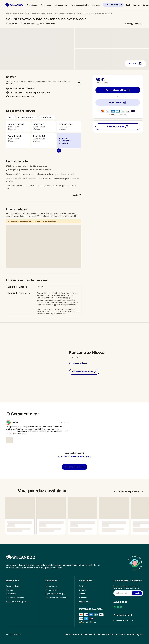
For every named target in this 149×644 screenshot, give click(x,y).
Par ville (9, 590)
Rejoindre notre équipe (55, 594)
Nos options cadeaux (15, 598)
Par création (11, 594)
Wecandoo (11, 13)
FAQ (81, 586)
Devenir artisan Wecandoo (56, 598)
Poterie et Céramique (36, 13)
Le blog (82, 590)
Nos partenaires (52, 590)
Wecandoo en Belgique (16, 602)
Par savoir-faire (13, 586)
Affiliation (83, 598)
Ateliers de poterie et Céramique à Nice (64, 13)
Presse (82, 594)
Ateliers (21, 13)
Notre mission (51, 586)
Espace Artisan (86, 602)
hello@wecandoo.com (123, 620)
